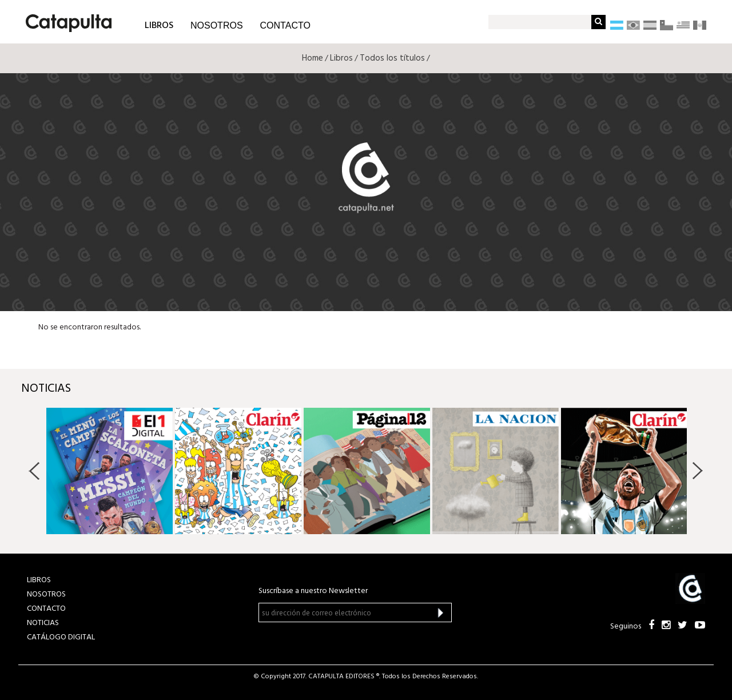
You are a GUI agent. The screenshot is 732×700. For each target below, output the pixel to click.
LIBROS (159, 25)
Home (313, 58)
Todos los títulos (392, 58)
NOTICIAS (43, 623)
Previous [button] (35, 471)
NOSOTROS (217, 25)
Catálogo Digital (61, 637)
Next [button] (697, 471)
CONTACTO (285, 25)
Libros (341, 58)
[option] (110, 471)
